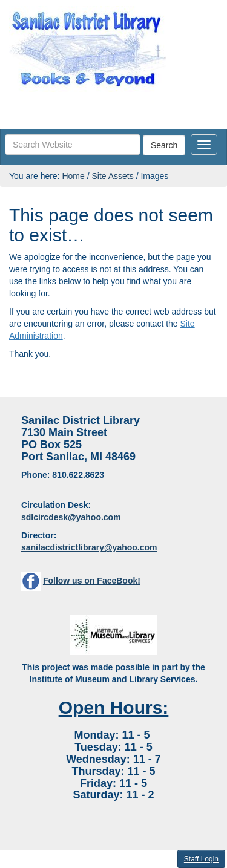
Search (164, 145)
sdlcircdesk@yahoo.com (71, 517)
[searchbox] (73, 145)
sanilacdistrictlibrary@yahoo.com (89, 547)
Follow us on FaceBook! (92, 581)
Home (73, 176)
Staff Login (201, 859)
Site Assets (112, 176)
